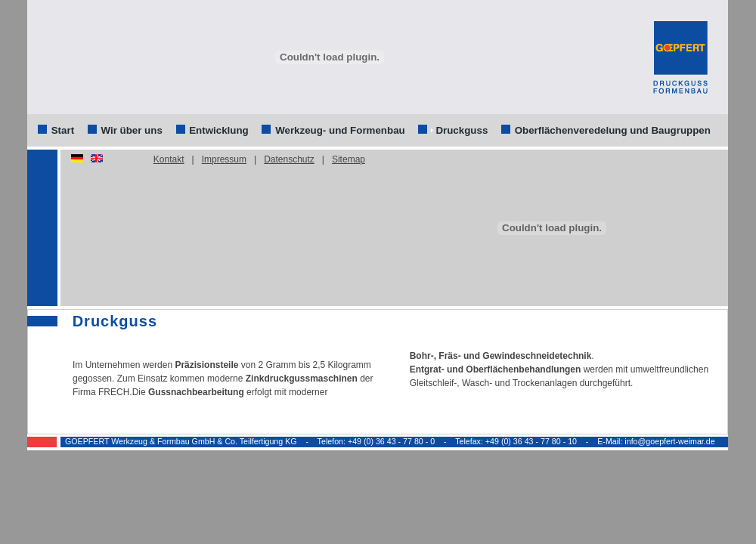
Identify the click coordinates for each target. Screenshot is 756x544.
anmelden (680, 107)
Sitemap (349, 159)
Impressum (224, 159)
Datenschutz (289, 159)
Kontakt (169, 159)
